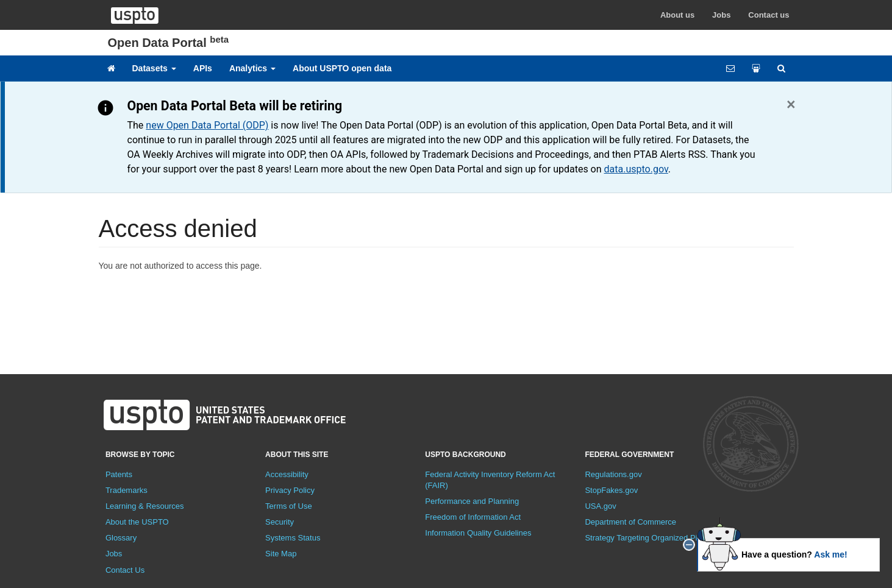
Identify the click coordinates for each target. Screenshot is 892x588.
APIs (203, 68)
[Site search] (781, 68)
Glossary (121, 538)
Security (280, 522)
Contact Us (125, 570)
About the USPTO (137, 522)
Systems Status (293, 538)
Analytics (252, 68)
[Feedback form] (730, 68)
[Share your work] (756, 68)
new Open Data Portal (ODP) (207, 125)
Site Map (281, 554)
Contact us (769, 15)
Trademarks (127, 490)
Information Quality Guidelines (478, 533)
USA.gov (600, 506)
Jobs (721, 15)
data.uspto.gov (636, 169)
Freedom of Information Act (473, 517)
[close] (689, 545)
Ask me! (830, 554)
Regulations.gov (613, 474)
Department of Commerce (630, 522)
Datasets (154, 68)
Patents (119, 474)
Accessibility (287, 474)
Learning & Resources (145, 506)
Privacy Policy (290, 490)
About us (677, 15)
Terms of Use (289, 506)
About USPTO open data (342, 68)
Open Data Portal (169, 43)
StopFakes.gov (611, 490)
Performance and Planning (472, 501)
